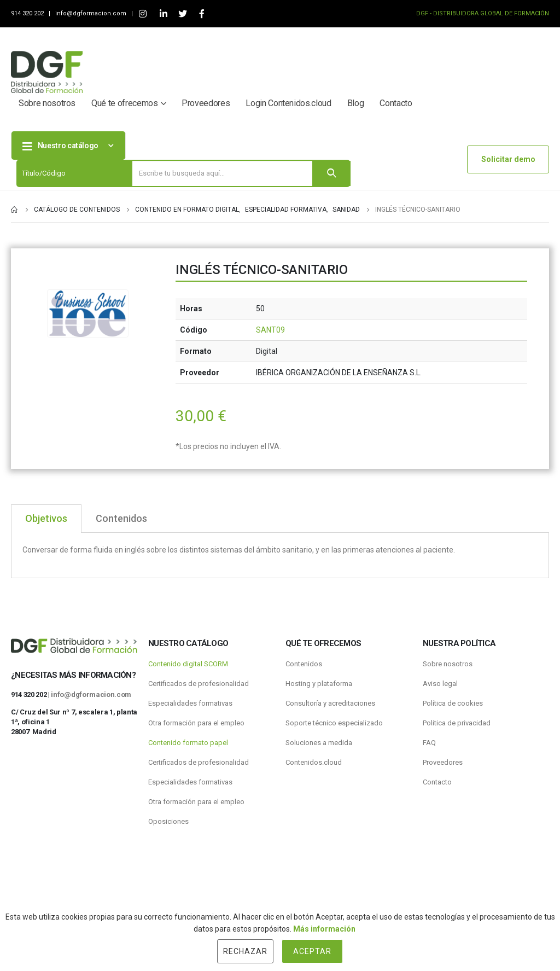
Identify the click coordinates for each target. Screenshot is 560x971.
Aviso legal (440, 684)
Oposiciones (168, 821)
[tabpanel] (280, 556)
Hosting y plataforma (319, 684)
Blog (356, 103)
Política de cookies (453, 703)
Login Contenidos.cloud (288, 103)
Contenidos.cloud (314, 762)
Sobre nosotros (47, 103)
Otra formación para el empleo (196, 723)
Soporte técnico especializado (334, 723)
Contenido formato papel (188, 743)
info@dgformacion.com (92, 13)
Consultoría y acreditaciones (330, 703)
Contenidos (304, 664)
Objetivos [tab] (46, 518)
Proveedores (206, 103)
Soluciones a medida (319, 743)
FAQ (429, 743)
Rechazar (245, 951)
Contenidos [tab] (121, 518)
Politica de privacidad (457, 723)
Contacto (396, 103)
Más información (324, 929)
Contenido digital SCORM (188, 664)
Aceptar (312, 951)
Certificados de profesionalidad (199, 684)
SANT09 (270, 330)
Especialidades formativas (190, 703)
